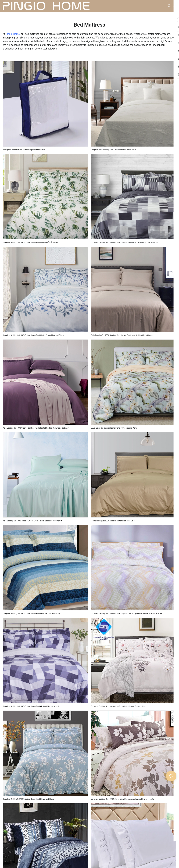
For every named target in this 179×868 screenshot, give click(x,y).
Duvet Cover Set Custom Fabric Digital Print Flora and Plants (114, 428)
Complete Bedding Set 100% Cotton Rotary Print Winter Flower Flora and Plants (33, 335)
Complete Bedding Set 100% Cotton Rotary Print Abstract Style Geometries (32, 706)
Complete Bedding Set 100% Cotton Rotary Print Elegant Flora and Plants (119, 706)
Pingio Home (13, 34)
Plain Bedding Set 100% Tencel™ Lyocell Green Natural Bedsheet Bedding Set (32, 521)
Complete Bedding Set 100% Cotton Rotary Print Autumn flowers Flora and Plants (122, 799)
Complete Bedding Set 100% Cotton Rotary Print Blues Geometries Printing (31, 613)
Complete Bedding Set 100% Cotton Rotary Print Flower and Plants (28, 799)
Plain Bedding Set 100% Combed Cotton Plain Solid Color (113, 521)
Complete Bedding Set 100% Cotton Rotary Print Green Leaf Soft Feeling (31, 242)
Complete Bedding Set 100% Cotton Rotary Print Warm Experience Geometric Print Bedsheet (127, 613)
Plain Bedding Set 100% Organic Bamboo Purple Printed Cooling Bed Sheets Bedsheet (36, 428)
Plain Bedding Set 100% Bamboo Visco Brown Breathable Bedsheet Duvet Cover (122, 335)
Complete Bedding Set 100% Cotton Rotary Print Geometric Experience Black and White (125, 242)
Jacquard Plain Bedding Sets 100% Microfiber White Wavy (113, 150)
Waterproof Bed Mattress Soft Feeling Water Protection (24, 150)
